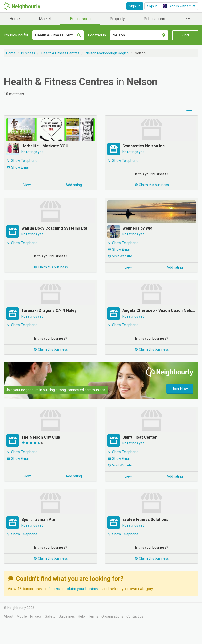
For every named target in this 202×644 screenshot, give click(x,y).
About (9, 616)
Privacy (36, 616)
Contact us (135, 616)
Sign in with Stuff (179, 6)
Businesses (80, 19)
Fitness (55, 589)
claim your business (84, 589)
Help (81, 616)
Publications (154, 19)
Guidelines (67, 616)
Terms (93, 616)
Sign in (152, 6)
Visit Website (122, 256)
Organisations (112, 616)
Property (117, 19)
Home (15, 19)
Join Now (180, 389)
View (27, 185)
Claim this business (151, 185)
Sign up (135, 6)
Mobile (22, 616)
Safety (50, 616)
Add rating (74, 185)
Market (45, 19)
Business (28, 53)
